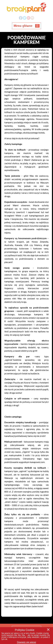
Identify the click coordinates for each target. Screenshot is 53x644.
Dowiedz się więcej (26, 642)
